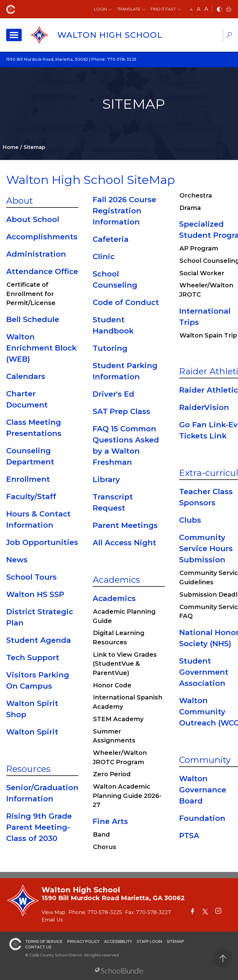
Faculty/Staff (31, 497)
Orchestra (196, 195)
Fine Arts (110, 821)
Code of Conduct (126, 302)
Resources (28, 769)
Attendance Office (42, 271)
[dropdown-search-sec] (229, 36)
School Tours (31, 577)
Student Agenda (39, 640)
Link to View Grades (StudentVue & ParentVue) (125, 664)
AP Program (199, 248)
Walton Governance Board (203, 790)
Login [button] (100, 9)
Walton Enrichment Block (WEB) (41, 348)
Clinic (104, 257)
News (17, 560)
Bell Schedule (33, 319)
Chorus (105, 847)
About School (33, 219)
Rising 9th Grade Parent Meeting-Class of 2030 (39, 827)
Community (205, 760)
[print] (229, 10)
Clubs (190, 520)
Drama (190, 208)
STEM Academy (118, 719)
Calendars (26, 376)
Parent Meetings (125, 525)
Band (101, 834)
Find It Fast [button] (163, 9)
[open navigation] (14, 35)
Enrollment (28, 479)
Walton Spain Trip (208, 335)
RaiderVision (204, 407)
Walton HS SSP (35, 594)
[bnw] (219, 10)
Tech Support (33, 658)
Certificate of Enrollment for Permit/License (31, 294)
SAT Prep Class (121, 411)
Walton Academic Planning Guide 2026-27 (127, 796)
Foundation (202, 818)
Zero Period (112, 774)
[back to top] (223, 958)
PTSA (189, 836)
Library (106, 479)
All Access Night (124, 543)
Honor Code (112, 685)
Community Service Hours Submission (206, 549)
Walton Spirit (32, 732)
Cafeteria (111, 239)
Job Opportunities (42, 542)
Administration (36, 254)
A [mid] (198, 9)
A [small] (191, 9)
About (20, 201)
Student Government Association (204, 672)
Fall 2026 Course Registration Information (124, 211)
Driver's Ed (113, 394)
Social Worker (202, 273)
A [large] (206, 9)
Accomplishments (42, 237)
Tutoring (110, 348)
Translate (129, 9)
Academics (116, 580)
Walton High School (110, 35)
